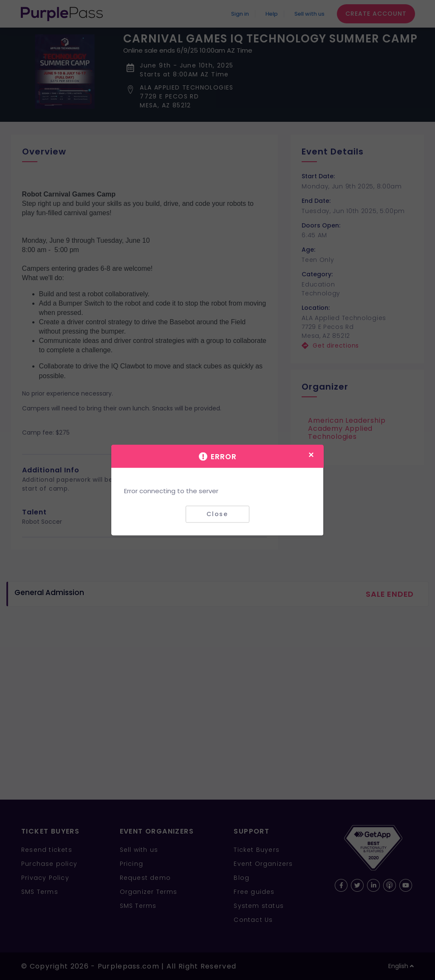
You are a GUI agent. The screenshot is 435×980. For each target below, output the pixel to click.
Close (217, 514)
